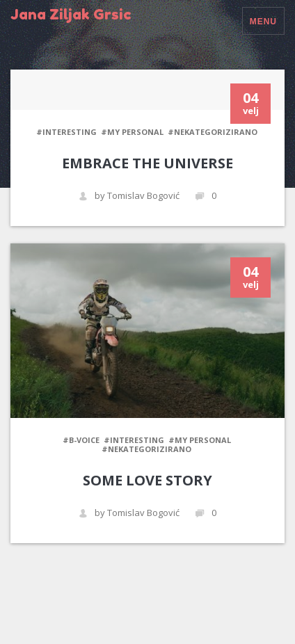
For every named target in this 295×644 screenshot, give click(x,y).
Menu (263, 22)
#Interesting (66, 132)
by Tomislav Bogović (129, 196)
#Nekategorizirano (213, 132)
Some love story (147, 480)
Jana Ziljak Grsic (71, 14)
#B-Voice (81, 440)
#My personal (132, 132)
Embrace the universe (147, 163)
